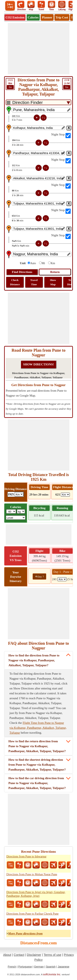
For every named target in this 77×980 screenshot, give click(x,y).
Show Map (53, 282)
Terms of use (53, 955)
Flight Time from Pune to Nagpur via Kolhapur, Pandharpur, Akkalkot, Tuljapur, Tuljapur (38, 728)
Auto (33, 263)
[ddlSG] (16, 518)
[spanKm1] (62, 579)
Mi (43, 263)
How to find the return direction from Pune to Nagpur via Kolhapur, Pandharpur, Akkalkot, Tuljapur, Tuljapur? (37, 746)
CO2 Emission (15, 17)
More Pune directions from (25, 933)
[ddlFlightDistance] (65, 495)
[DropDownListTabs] (38, 102)
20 (67, 84)
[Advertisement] (39, 49)
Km (53, 263)
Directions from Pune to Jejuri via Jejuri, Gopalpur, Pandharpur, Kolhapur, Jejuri (36, 894)
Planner (47, 17)
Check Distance (15, 282)
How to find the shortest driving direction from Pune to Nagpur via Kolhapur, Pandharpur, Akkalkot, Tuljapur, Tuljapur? (37, 765)
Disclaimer (34, 955)
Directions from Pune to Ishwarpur (26, 857)
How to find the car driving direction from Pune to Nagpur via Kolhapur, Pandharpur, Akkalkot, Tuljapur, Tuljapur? (37, 783)
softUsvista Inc (52, 974)
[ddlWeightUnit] (21, 511)
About (7, 955)
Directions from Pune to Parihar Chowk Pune (32, 914)
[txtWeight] (11, 511)
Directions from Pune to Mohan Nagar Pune (32, 874)
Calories (33, 17)
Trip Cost (62, 17)
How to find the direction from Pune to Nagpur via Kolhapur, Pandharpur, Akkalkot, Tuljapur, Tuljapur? (34, 660)
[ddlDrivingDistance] (19, 494)
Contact (19, 955)
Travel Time (34, 282)
